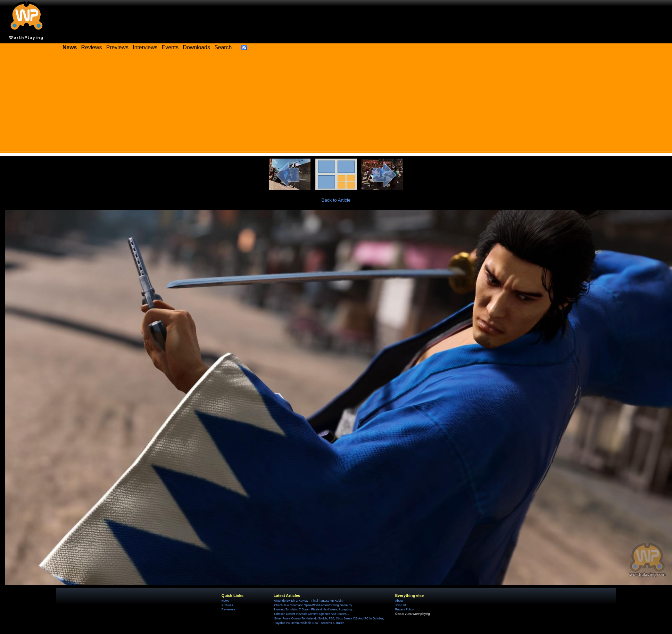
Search (223, 47)
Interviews (145, 47)
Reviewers (229, 609)
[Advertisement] (336, 104)
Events (170, 47)
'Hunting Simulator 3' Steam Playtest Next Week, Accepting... (314, 609)
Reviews (92, 47)
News (225, 601)
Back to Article (336, 200)
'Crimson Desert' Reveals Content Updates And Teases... (311, 614)
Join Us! (401, 605)
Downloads (197, 47)
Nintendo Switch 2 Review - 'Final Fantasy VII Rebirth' (309, 601)
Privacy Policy (404, 609)
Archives (227, 605)
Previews (117, 47)
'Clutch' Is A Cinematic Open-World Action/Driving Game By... (314, 605)
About (399, 601)
